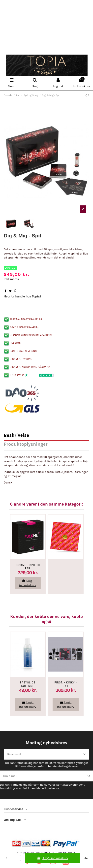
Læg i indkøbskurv (53, 858)
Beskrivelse (16, 436)
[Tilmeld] (85, 754)
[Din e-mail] (42, 754)
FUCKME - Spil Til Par (28, 567)
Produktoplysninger (26, 445)
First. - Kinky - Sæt (66, 684)
